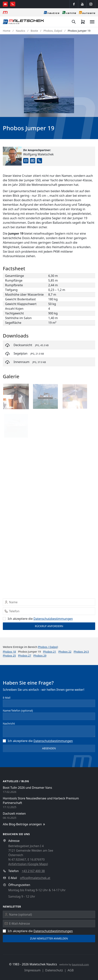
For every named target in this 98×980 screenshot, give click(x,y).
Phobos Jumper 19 (79, 31)
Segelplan (21, 353)
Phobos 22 (65, 652)
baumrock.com (80, 964)
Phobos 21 (50, 652)
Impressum (32, 970)
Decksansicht (23, 345)
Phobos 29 (40, 656)
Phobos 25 (9, 656)
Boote (34, 31)
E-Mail (7, 698)
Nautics (20, 31)
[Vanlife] (69, 12)
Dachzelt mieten (14, 814)
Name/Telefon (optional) (18, 711)
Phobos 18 (9, 652)
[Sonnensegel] (87, 12)
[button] (49, 76)
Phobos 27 (25, 656)
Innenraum (21, 362)
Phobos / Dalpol (48, 647)
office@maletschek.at (35, 878)
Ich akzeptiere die (38, 619)
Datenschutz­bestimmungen (53, 619)
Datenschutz (54, 970)
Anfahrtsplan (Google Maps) (28, 864)
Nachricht (9, 724)
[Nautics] (52, 12)
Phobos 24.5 (81, 652)
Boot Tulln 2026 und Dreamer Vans (27, 788)
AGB (71, 970)
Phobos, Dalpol (53, 31)
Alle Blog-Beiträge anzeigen (24, 824)
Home (7, 31)
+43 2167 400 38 (33, 871)
